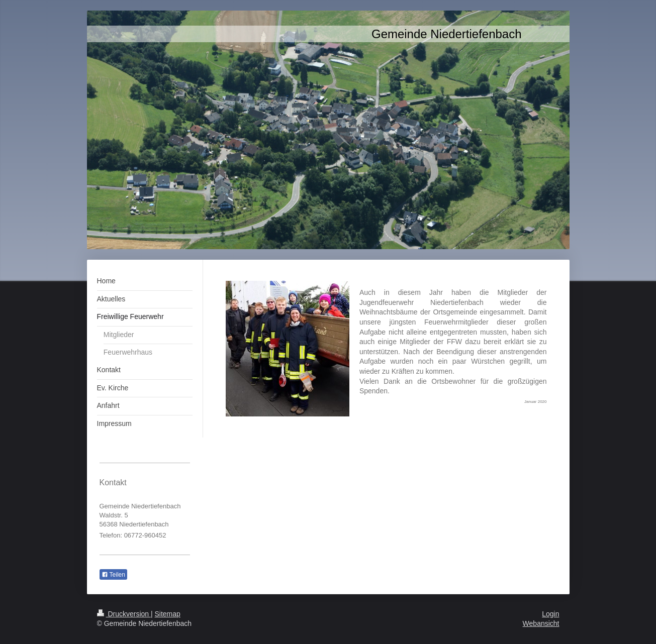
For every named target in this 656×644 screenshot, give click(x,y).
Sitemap (168, 614)
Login (550, 614)
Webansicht (541, 623)
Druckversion (124, 614)
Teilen (113, 575)
